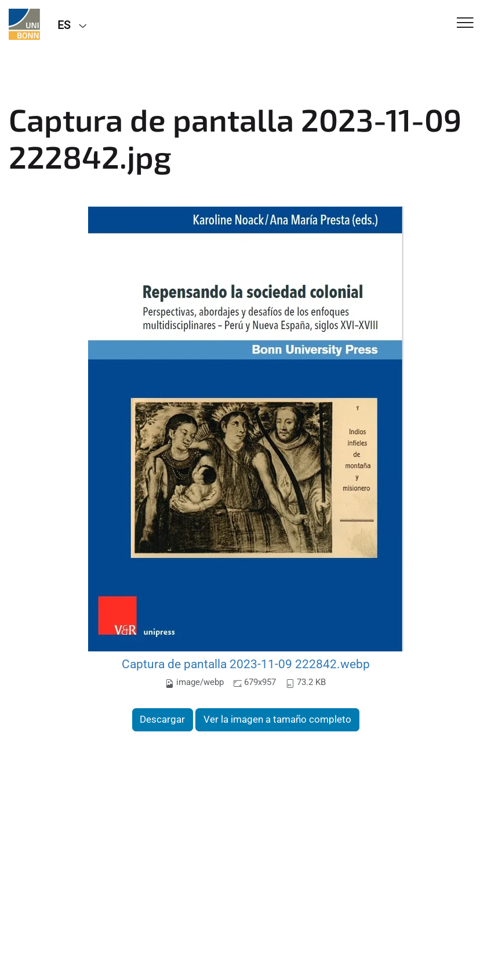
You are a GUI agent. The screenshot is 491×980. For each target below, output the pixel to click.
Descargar (162, 719)
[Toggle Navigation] (465, 23)
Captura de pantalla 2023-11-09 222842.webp (246, 664)
